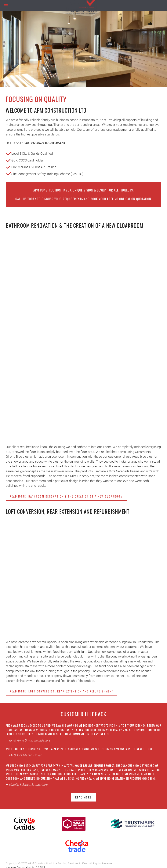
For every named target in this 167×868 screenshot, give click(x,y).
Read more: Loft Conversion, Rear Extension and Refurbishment (62, 691)
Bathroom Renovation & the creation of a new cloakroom (74, 225)
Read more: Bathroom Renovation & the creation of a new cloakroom (66, 496)
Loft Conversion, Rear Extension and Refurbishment (68, 512)
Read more (83, 797)
